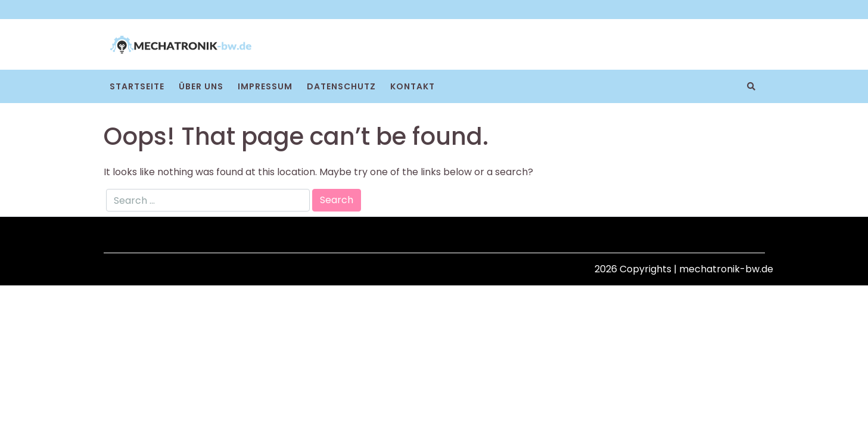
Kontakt (413, 86)
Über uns (201, 86)
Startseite (137, 86)
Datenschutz (341, 86)
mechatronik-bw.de (726, 269)
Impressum (265, 86)
